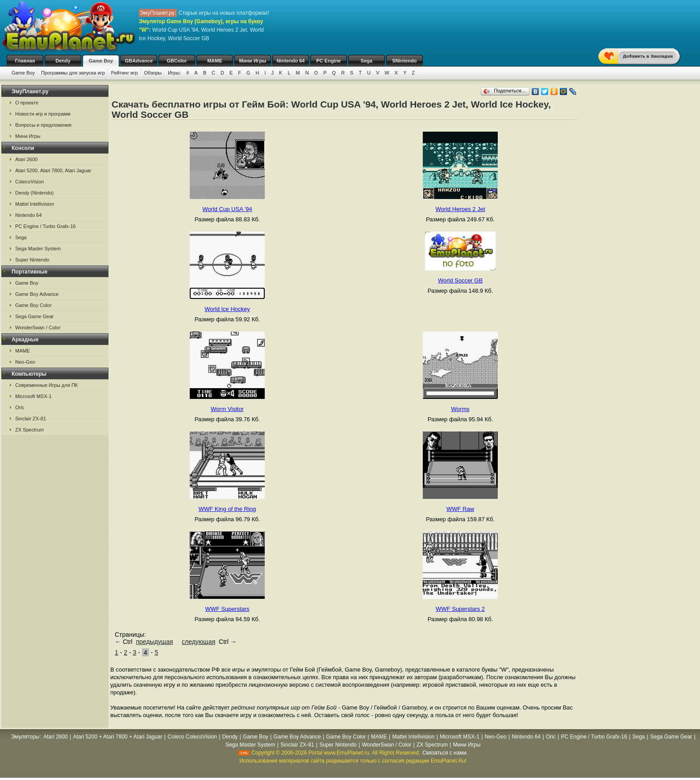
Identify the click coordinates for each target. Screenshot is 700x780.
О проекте (27, 103)
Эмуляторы (25, 737)
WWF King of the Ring (227, 509)
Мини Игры (253, 61)
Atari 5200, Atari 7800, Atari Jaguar (53, 170)
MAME (215, 61)
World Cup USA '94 (227, 209)
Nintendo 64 (291, 61)
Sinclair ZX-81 (31, 419)
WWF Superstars (227, 609)
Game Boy (101, 61)
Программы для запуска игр (73, 73)
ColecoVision (29, 182)
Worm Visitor (227, 409)
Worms (460, 409)
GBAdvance (139, 61)
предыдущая (154, 642)
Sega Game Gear (34, 316)
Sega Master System (38, 249)
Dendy (63, 61)
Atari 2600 (26, 159)
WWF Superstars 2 (460, 609)
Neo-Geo (25, 362)
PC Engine (328, 61)
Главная (25, 61)
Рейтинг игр (125, 73)
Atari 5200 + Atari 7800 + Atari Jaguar (117, 737)
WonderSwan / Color (38, 328)
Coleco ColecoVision (192, 737)
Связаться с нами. (445, 753)
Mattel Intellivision (35, 204)
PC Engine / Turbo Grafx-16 (46, 226)
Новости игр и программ (43, 114)
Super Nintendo (32, 260)
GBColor (177, 61)
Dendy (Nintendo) (34, 193)
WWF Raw (460, 509)
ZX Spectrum (29, 430)
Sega (367, 61)
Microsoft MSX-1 (33, 396)
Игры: (174, 73)
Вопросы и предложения (43, 125)
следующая (198, 642)
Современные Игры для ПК (46, 385)
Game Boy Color (33, 305)
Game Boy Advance (37, 294)
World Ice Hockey (227, 309)
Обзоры (153, 73)
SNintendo (405, 61)
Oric (20, 407)
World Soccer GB (460, 280)
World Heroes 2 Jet (460, 209)
